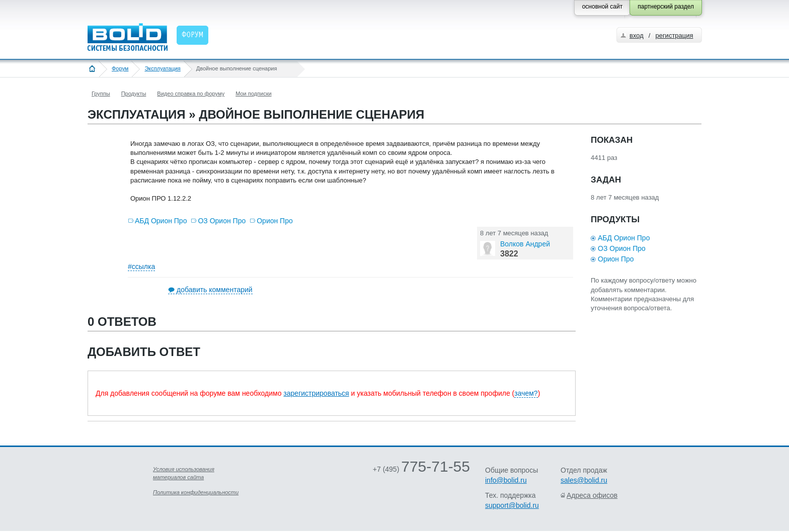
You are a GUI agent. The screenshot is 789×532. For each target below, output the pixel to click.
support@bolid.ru (512, 505)
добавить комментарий (215, 290)
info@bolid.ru (506, 480)
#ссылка (141, 267)
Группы (101, 94)
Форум (120, 68)
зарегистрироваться (316, 393)
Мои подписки (253, 94)
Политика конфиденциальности (196, 492)
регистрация (674, 35)
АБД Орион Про (161, 221)
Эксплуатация (162, 68)
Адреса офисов (592, 495)
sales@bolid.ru (584, 480)
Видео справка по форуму (191, 94)
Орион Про (275, 221)
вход (637, 35)
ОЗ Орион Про (222, 221)
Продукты (134, 94)
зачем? (526, 393)
